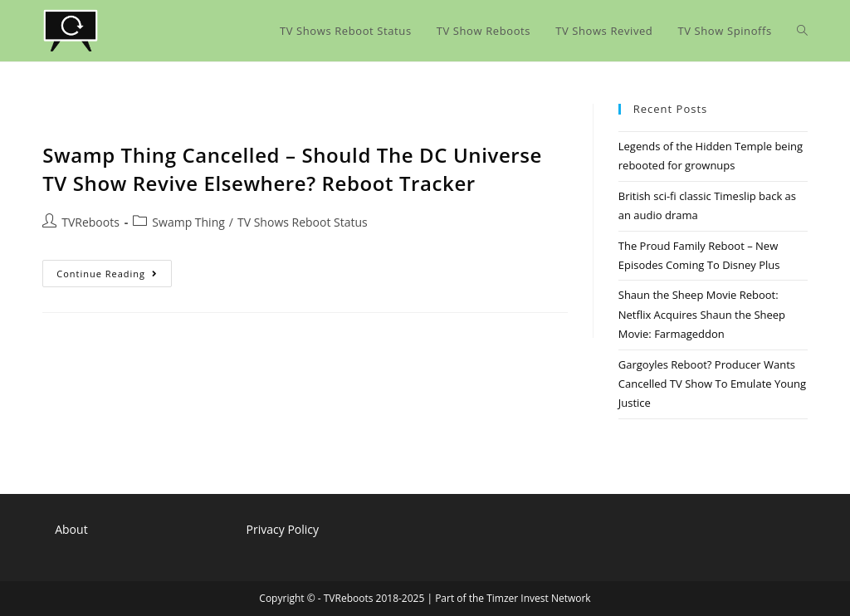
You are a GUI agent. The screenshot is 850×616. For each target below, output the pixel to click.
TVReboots (90, 222)
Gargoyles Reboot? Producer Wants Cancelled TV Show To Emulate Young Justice (712, 384)
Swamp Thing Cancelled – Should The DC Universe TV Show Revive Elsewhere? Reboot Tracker (292, 169)
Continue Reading (114, 276)
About (71, 529)
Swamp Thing (188, 222)
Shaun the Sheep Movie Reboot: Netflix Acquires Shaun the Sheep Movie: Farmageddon (702, 314)
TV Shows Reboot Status (303, 222)
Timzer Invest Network (538, 598)
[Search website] (802, 31)
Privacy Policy (283, 529)
